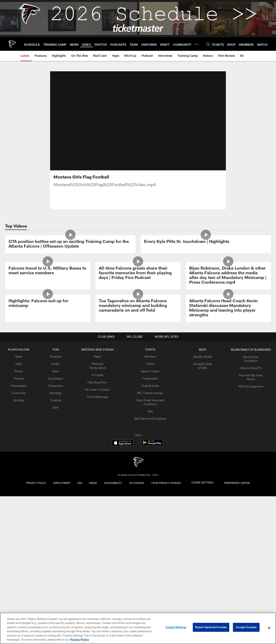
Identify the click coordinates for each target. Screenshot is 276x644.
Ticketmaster (150, 546)
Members (150, 525)
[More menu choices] (196, 44)
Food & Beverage (96, 564)
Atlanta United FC (251, 532)
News (18, 525)
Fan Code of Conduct (96, 556)
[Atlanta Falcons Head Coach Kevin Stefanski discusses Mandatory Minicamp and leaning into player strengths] (228, 453)
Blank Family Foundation (251, 525)
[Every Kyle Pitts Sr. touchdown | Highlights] (206, 278)
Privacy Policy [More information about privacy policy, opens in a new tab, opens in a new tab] (80, 640)
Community (18, 560)
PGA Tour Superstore (251, 549)
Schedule (54, 525)
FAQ (150, 577)
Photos (18, 539)
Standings (54, 564)
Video (18, 532)
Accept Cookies (246, 628)
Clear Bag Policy (96, 549)
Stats (54, 539)
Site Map (18, 567)
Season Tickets (150, 539)
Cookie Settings (176, 628)
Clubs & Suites (150, 553)
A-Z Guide (96, 542)
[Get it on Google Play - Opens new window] (152, 596)
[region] (138, 628)
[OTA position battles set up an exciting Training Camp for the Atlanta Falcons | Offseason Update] (70, 281)
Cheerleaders (18, 553)
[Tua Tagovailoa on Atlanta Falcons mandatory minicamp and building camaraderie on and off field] (138, 451)
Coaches (54, 571)
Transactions (54, 556)
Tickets (150, 532)
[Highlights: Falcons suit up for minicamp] (48, 448)
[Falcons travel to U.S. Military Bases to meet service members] (48, 368)
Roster (54, 532)
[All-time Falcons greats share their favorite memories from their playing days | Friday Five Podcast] (138, 370)
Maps (96, 525)
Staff (54, 577)
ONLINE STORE (202, 525)
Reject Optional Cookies (211, 628)
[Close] (269, 628)
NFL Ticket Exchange (150, 560)
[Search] (208, 44)
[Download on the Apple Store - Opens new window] (123, 594)
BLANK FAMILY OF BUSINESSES (251, 518)
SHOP (202, 518)
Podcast (18, 546)
